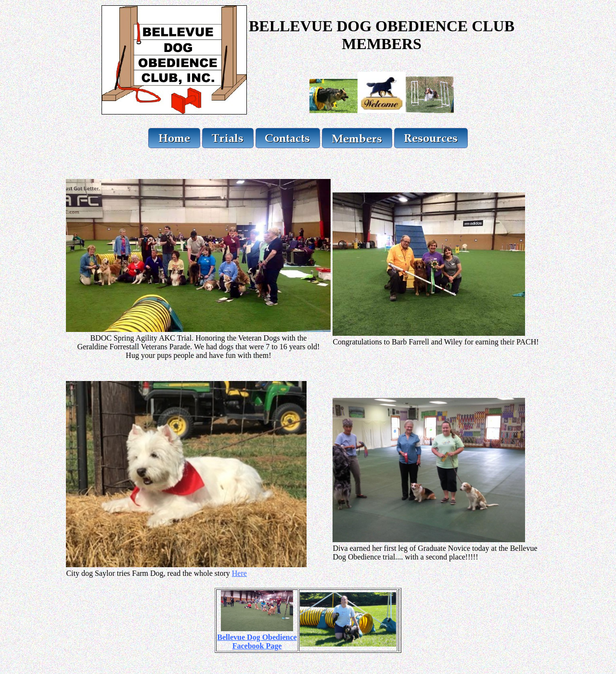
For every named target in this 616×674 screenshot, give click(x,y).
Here (239, 573)
